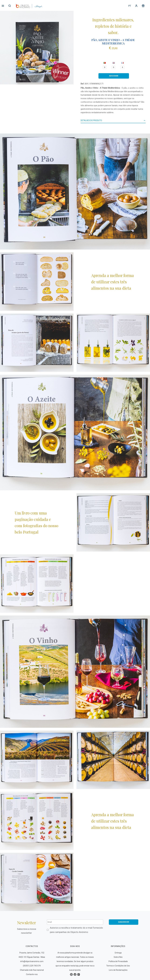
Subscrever (124, 922)
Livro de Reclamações (118, 970)
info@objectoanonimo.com (32, 961)
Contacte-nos (32, 974)
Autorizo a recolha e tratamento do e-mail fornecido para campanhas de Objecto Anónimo (76, 930)
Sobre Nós (118, 957)
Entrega (118, 953)
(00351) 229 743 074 (32, 966)
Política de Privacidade (118, 961)
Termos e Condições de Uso (118, 966)
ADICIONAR (114, 76)
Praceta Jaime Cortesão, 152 (32, 953)
